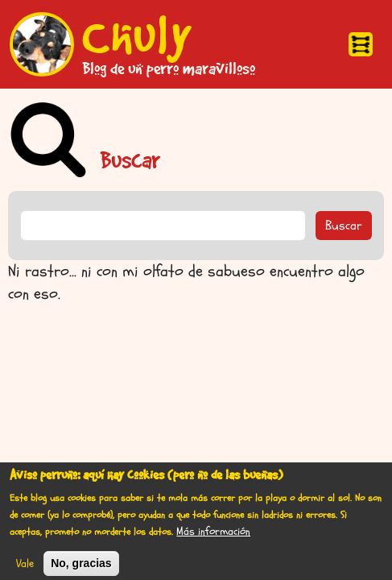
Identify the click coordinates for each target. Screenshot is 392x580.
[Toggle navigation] (361, 44)
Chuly (138, 35)
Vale (25, 568)
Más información (213, 536)
